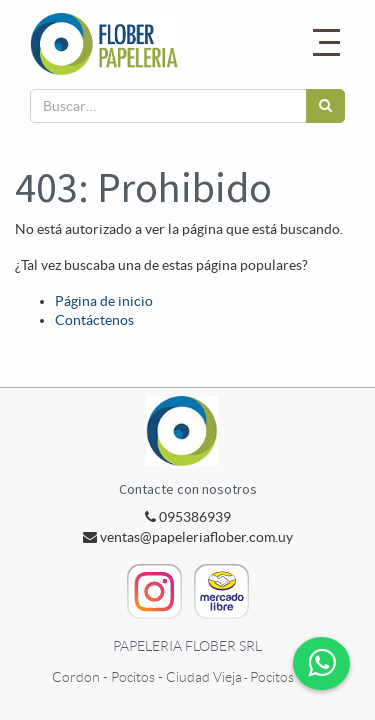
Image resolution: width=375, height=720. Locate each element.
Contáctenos (94, 320)
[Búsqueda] (325, 106)
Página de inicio (104, 301)
